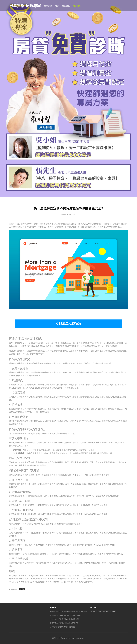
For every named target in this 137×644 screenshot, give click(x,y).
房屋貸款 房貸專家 (20, 6)
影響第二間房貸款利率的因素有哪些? (64, 623)
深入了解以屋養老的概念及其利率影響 (64, 619)
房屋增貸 (106, 611)
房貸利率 (77, 6)
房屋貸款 (48, 6)
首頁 (39, 6)
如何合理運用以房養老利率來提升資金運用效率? (68, 612)
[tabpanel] (68, 99)
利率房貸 (22, 589)
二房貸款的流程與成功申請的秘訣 (63, 627)
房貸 (57, 6)
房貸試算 (66, 6)
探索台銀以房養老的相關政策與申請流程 (65, 615)
